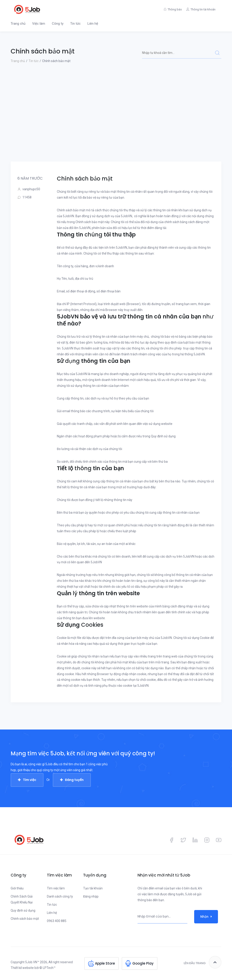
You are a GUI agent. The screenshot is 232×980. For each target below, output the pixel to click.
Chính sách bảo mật (25, 919)
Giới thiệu (17, 888)
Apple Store (105, 962)
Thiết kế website (22, 968)
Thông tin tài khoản (202, 9)
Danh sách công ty (60, 896)
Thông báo (171, 9)
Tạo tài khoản (93, 888)
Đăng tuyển (74, 780)
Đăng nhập (91, 896)
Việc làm (39, 24)
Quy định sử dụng (23, 910)
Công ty (58, 24)
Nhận (206, 917)
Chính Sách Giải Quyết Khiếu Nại (22, 899)
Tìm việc (30, 780)
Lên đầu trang (203, 962)
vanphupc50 (29, 189)
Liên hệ (93, 24)
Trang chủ (18, 24)
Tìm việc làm (56, 888)
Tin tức (75, 24)
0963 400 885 (57, 921)
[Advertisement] (116, 128)
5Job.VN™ (32, 962)
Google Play (143, 962)
